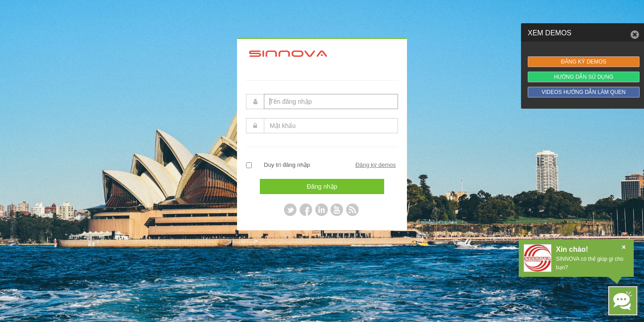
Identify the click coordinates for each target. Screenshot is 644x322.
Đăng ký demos (376, 165)
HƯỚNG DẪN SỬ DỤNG (584, 77)
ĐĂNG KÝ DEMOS (583, 62)
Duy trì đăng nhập (287, 165)
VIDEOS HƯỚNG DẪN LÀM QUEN (584, 92)
